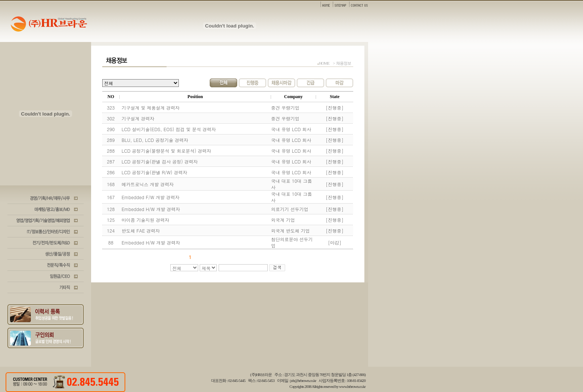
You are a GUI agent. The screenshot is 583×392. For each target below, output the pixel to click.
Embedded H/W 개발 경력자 (151, 209)
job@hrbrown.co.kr (303, 380)
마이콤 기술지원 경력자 (145, 220)
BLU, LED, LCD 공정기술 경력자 (155, 140)
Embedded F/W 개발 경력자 (151, 197)
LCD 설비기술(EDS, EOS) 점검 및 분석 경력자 (169, 129)
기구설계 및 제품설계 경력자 (151, 108)
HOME (324, 63)
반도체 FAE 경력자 (141, 231)
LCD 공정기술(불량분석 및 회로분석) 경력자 (166, 151)
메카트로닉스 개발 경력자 (148, 184)
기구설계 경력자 (138, 118)
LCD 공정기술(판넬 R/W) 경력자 (154, 172)
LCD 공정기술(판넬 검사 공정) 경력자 (160, 161)
